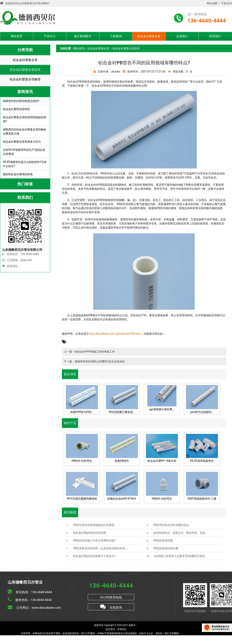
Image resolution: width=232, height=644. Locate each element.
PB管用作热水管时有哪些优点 (168, 525)
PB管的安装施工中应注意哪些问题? (91, 541)
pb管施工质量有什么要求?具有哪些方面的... (176, 556)
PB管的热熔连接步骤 (162, 548)
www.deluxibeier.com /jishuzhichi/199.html (115, 334)
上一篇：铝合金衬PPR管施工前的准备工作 (89, 352)
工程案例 (116, 36)
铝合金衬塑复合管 (149, 36)
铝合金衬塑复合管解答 (25, 79)
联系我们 (215, 36)
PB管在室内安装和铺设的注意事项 (90, 525)
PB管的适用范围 (159, 541)
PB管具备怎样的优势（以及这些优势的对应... (97, 548)
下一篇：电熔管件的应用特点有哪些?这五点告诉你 (94, 361)
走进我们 (182, 36)
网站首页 (17, 36)
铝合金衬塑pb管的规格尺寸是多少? (90, 556)
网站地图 (212, 3)
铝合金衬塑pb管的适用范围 (86, 533)
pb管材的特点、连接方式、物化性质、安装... (177, 533)
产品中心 (50, 36)
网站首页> (80, 48)
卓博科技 (122, 629)
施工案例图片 (83, 36)
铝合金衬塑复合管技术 (25, 70)
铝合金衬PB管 (87, 315)
